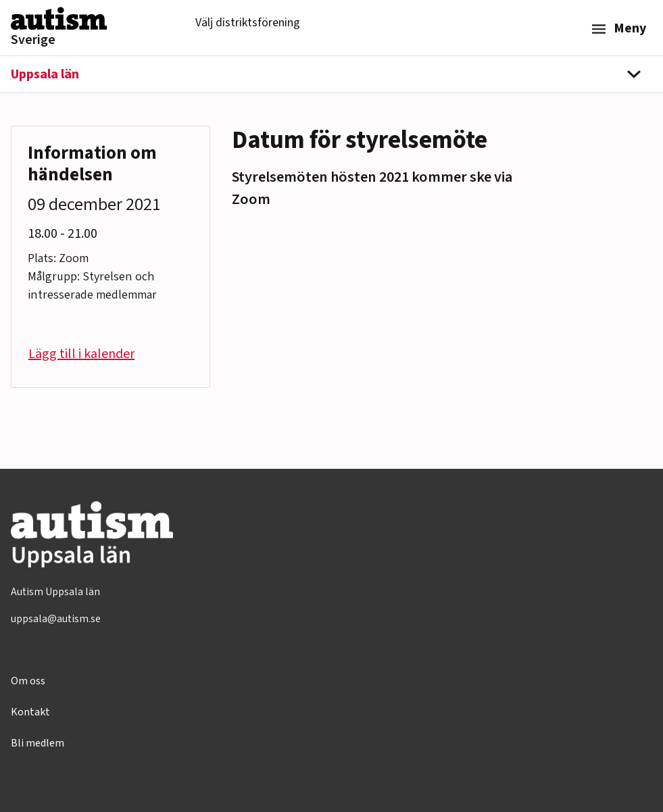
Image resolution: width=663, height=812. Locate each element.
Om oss (28, 681)
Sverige (33, 40)
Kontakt (30, 712)
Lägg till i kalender (81, 354)
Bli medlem (38, 743)
